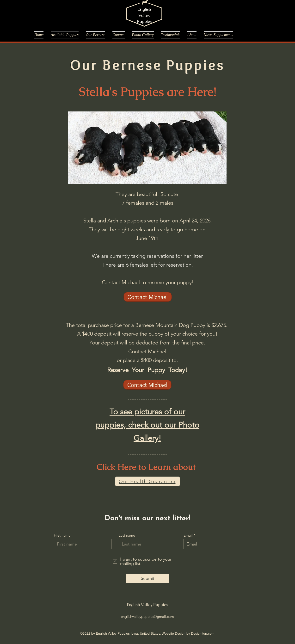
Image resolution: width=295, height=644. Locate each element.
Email (188, 535)
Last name (127, 535)
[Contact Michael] (148, 297)
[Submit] (147, 578)
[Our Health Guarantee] (147, 481)
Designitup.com (203, 633)
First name (62, 535)
